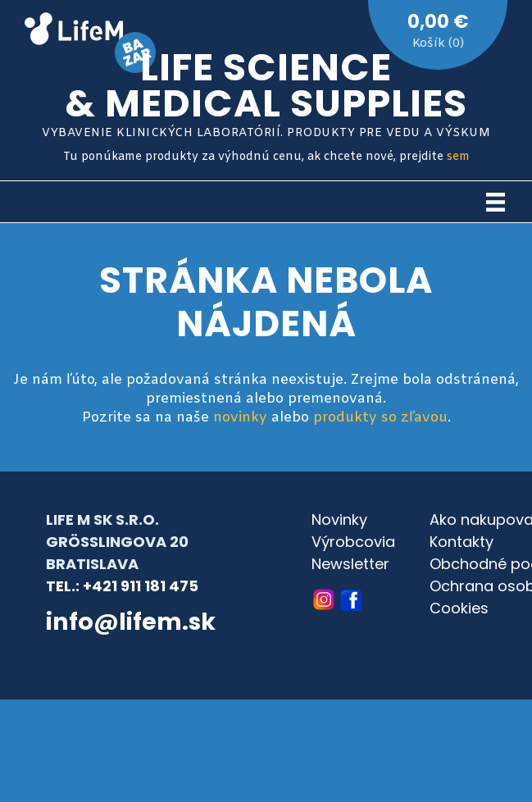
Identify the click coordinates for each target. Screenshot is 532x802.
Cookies (459, 608)
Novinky (339, 519)
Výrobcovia (353, 542)
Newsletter (350, 564)
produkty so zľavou (380, 418)
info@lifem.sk (131, 622)
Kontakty (462, 542)
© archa (74, 667)
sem (458, 157)
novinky (240, 418)
